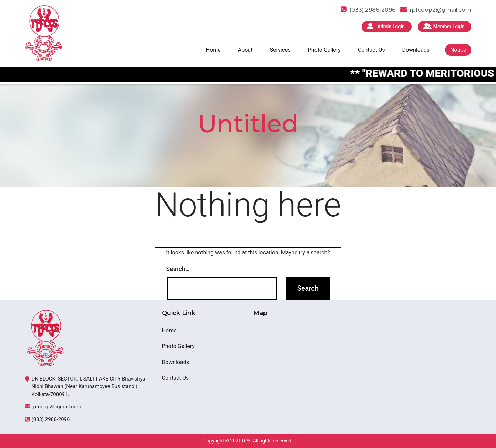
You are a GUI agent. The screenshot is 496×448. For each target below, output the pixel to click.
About (245, 50)
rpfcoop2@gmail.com (441, 10)
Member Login (449, 27)
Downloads (416, 50)
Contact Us (371, 50)
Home (213, 50)
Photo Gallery (324, 50)
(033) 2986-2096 (51, 419)
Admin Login (391, 27)
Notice (458, 50)
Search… (178, 269)
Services (280, 50)
